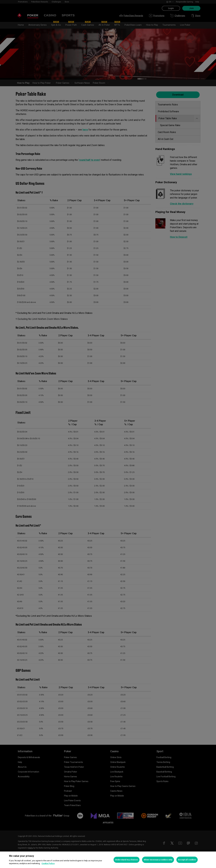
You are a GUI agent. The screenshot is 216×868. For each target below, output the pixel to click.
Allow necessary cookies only (158, 860)
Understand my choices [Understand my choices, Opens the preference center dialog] (127, 860)
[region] (108, 860)
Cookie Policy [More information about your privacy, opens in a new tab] (48, 863)
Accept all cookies (187, 860)
